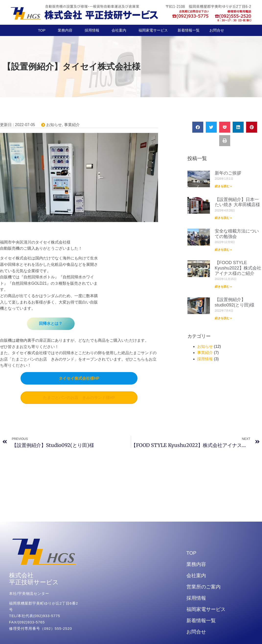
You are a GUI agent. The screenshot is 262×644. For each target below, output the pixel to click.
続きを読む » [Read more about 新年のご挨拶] (223, 186)
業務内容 (66, 30)
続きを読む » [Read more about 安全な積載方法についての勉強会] (223, 250)
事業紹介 (72, 125)
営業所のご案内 (204, 587)
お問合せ (217, 30)
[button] (198, 127)
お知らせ (54, 125)
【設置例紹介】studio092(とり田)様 (235, 302)
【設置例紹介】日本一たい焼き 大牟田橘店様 (237, 202)
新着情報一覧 (189, 30)
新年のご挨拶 (228, 173)
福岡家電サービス (153, 30)
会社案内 (120, 30)
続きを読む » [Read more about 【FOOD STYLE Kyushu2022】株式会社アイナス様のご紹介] (223, 287)
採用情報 (93, 30)
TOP (43, 30)
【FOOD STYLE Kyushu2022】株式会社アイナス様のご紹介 (238, 268)
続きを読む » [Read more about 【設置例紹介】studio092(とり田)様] (223, 318)
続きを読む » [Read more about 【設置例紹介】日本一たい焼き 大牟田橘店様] (223, 218)
